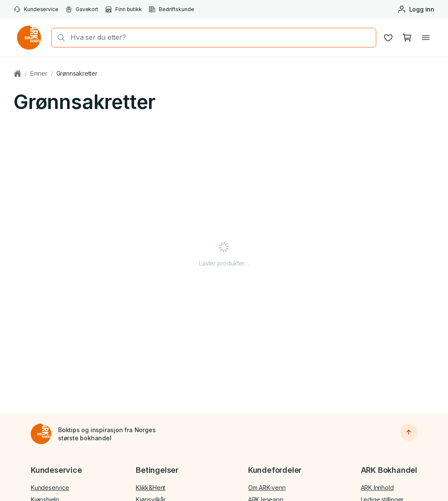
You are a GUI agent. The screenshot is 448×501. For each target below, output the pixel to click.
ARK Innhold (377, 488)
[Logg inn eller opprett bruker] (416, 9)
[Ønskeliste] (388, 38)
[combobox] (221, 37)
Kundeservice (36, 9)
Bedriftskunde (171, 9)
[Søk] (59, 38)
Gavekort (82, 9)
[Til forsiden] (41, 434)
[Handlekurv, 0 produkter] (407, 38)
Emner (39, 73)
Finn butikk (123, 9)
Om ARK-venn (267, 488)
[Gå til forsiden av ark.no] (29, 38)
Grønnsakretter (77, 73)
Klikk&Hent (151, 488)
